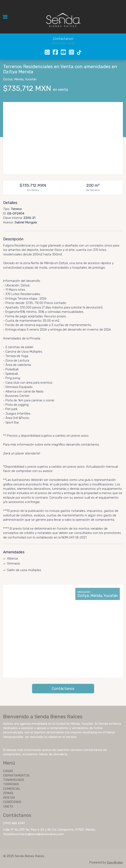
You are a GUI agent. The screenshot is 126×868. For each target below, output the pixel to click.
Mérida (19, 79)
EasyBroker (115, 862)
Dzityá (8, 79)
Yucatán (31, 79)
